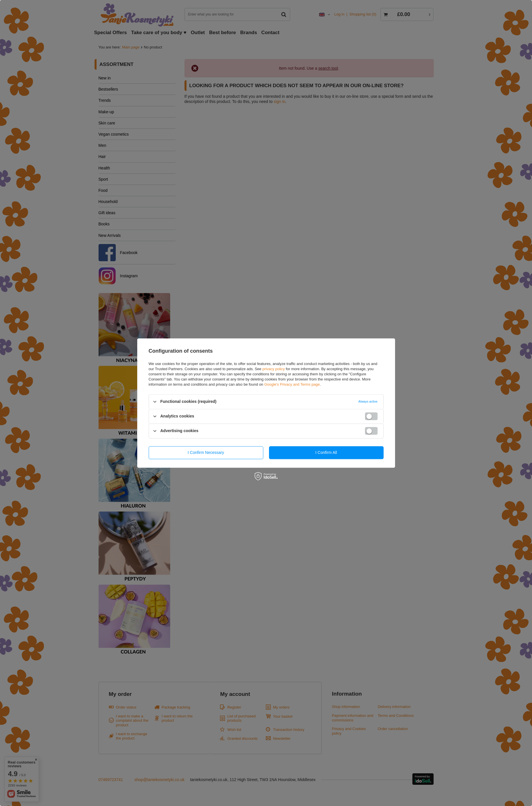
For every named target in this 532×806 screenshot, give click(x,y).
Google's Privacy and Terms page (292, 384)
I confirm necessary (206, 452)
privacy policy (274, 369)
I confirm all (326, 452)
